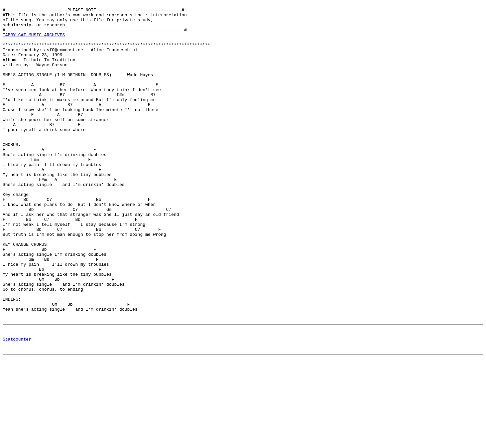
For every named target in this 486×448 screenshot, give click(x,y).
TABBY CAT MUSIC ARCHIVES (34, 42)
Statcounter (17, 406)
